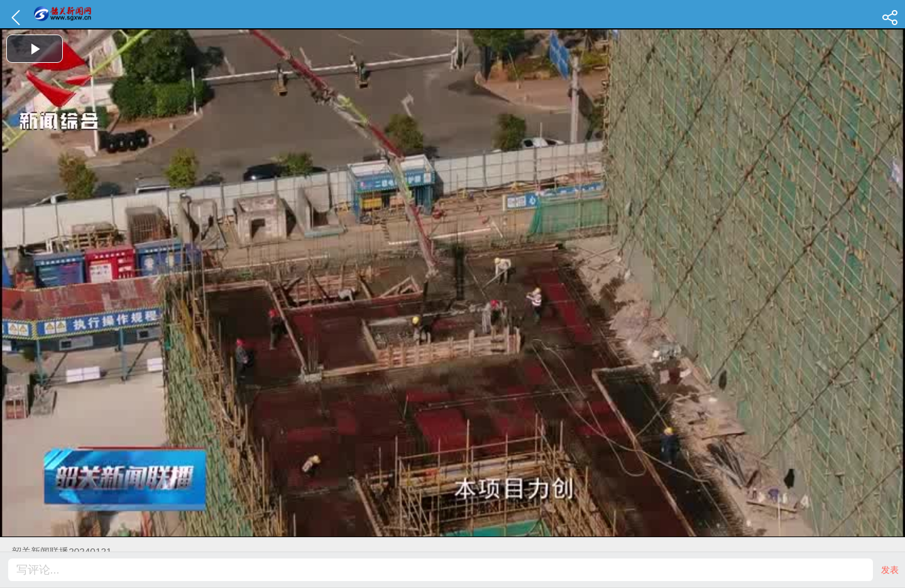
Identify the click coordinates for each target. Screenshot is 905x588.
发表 (890, 570)
